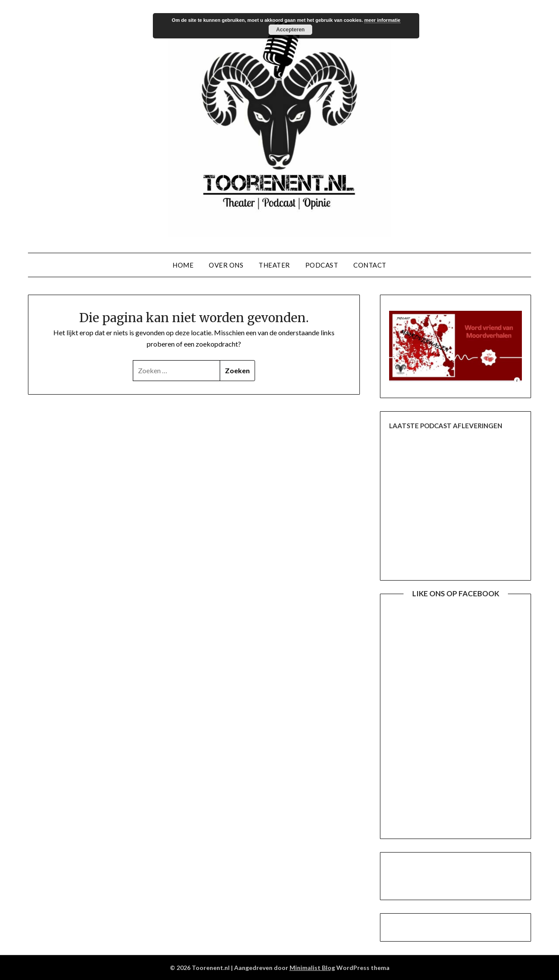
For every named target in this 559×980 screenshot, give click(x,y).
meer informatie (382, 20)
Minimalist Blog (312, 968)
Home (183, 265)
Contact (370, 265)
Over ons (226, 265)
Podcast (322, 265)
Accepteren (290, 30)
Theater (274, 265)
